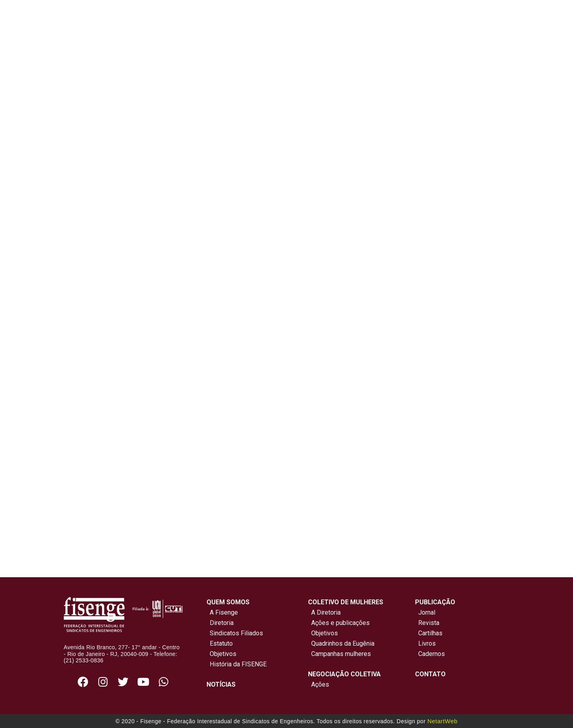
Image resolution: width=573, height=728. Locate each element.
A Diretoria (324, 612)
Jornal (427, 612)
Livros (427, 643)
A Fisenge (222, 612)
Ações (319, 684)
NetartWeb (442, 721)
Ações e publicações (339, 623)
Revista (429, 623)
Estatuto (220, 643)
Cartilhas (430, 633)
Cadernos (432, 654)
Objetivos (221, 654)
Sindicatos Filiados (235, 633)
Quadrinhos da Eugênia (341, 643)
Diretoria (220, 623)
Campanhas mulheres (339, 654)
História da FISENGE (237, 664)
